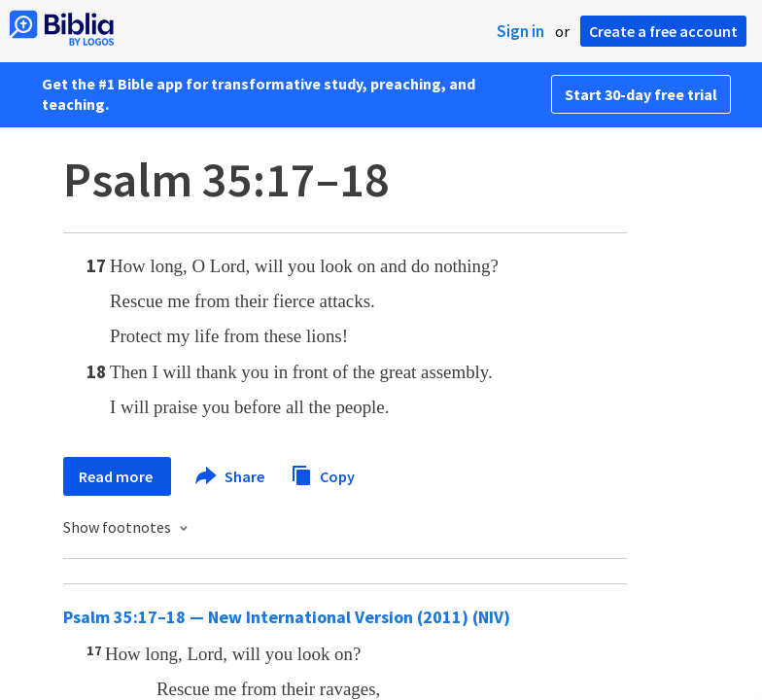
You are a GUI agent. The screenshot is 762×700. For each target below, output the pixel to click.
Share (231, 476)
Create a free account (663, 31)
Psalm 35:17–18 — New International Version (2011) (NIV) (287, 617)
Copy (323, 474)
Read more (117, 476)
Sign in (520, 31)
